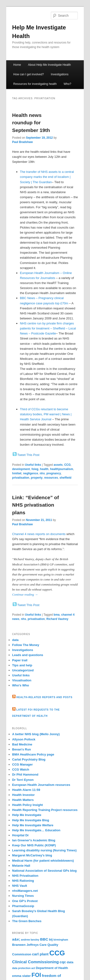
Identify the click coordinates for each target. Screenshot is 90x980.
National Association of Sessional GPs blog (45, 871)
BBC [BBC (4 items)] (44, 939)
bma (57, 615)
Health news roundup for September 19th (31, 123)
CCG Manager (23, 764)
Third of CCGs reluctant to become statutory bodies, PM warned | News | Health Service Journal (46, 414)
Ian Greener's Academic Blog (34, 840)
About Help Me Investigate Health (49, 65)
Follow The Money (26, 645)
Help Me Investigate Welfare (33, 825)
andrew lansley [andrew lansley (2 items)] (30, 940)
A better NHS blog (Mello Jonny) (36, 734)
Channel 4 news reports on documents (39, 534)
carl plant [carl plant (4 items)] (40, 954)
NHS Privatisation (25, 876)
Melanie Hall (21, 866)
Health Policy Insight (28, 805)
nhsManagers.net (25, 891)
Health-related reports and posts (44, 697)
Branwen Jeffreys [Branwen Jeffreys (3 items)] (26, 945)
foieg (35, 469)
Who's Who (21, 685)
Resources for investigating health (35, 84)
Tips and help (22, 665)
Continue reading (25, 594)
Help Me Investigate (27, 815)
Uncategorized (23, 670)
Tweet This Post (28, 455)
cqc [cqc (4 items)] (63, 962)
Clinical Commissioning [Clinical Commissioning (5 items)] (36, 962)
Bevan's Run (22, 749)
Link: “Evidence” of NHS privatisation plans (36, 505)
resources (51, 478)
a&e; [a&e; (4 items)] (16, 939)
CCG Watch (21, 769)
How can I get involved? (28, 74)
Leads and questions (28, 655)
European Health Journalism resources (41, 785)
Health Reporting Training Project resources (45, 810)
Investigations (60, 74)
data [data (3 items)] (70, 962)
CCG (68, 465)
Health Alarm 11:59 (26, 790)
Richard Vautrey (57, 619)
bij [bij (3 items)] (51, 939)
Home (17, 65)
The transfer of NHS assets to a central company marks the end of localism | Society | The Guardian (47, 177)
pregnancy (54, 473)
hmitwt (17, 473)
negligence (31, 473)
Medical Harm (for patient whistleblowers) (43, 861)
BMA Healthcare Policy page (33, 754)
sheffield (65, 478)
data (15, 640)
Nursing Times (23, 896)
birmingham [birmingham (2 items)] (61, 940)
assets (58, 465)
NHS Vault (20, 886)
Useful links (33, 465)
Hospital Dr (21, 835)
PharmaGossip (23, 906)
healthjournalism (62, 469)
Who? (67, 84)
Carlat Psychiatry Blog (29, 759)
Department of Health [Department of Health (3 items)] (52, 968)
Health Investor (24, 795)
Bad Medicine (22, 744)
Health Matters (23, 800)
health (44, 469)
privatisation (21, 478)
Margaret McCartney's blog (32, 855)
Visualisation (22, 680)
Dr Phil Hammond (25, 775)
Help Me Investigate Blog (31, 820)
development (21, 469)
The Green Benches (27, 921)
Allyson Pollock (24, 739)
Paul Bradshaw (23, 142)
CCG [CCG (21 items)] (57, 953)
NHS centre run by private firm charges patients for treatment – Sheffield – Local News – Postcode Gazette (48, 328)
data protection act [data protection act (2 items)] (24, 968)
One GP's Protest (25, 901)
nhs (42, 473)
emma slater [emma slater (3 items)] (21, 976)
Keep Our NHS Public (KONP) (34, 845)
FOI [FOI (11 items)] (36, 975)
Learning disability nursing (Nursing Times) (44, 850)
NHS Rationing (23, 881)
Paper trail (20, 660)
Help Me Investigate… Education (36, 830)
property (37, 478)
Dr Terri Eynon (23, 780)
